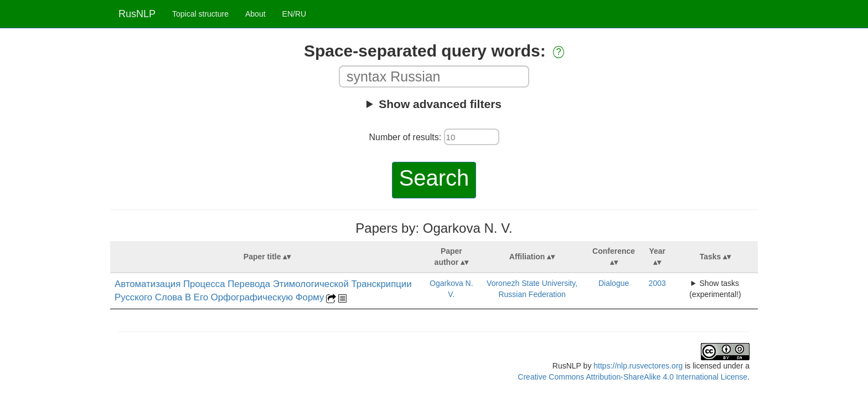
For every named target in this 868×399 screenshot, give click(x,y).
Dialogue (614, 283)
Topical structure (200, 14)
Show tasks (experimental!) (715, 289)
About (255, 14)
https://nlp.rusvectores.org (638, 366)
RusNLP (137, 14)
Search (434, 178)
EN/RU (294, 14)
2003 (657, 283)
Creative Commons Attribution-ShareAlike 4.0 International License (632, 377)
